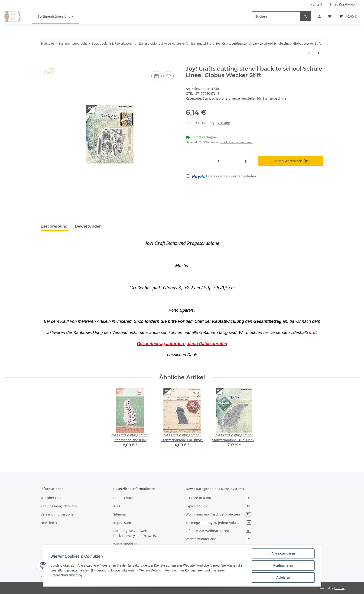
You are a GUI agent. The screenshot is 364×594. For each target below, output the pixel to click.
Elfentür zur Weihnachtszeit (218, 531)
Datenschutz (123, 498)
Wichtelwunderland (218, 539)
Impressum (122, 523)
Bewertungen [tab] (88, 226)
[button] (319, 16)
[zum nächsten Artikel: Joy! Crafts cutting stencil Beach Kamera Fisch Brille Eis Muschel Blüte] (319, 53)
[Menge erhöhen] (246, 161)
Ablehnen (283, 578)
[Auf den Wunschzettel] (169, 76)
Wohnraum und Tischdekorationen (218, 514)
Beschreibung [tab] (54, 226)
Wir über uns (51, 498)
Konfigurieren (283, 565)
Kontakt (316, 4)
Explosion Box (218, 506)
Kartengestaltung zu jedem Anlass (218, 523)
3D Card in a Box (218, 498)
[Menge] (218, 161)
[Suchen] (276, 16)
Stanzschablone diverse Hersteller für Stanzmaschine (245, 98)
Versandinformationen (58, 514)
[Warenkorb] (348, 16)
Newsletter (49, 523)
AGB (117, 506)
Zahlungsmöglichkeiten (59, 506)
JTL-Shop (340, 588)
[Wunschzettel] (330, 16)
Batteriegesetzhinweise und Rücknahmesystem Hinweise (135, 533)
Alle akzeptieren (283, 553)
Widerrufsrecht (125, 544)
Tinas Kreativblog (343, 4)
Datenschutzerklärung (66, 575)
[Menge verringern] (191, 161)
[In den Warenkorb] (291, 161)
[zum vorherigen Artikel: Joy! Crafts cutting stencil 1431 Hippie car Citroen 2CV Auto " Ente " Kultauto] (309, 53)
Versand (224, 123)
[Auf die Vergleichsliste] (156, 76)
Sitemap (120, 514)
